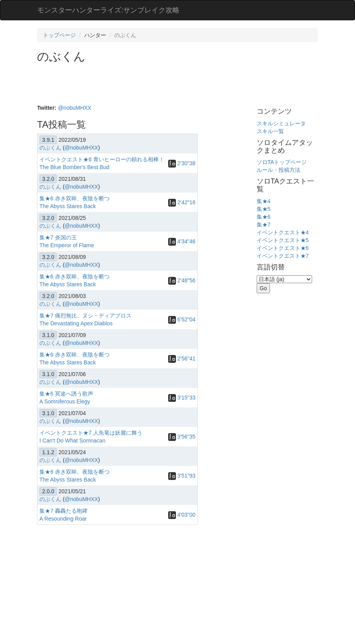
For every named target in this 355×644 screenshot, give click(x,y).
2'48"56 (182, 280)
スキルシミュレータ (281, 123)
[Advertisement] (179, 84)
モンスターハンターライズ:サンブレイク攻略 (108, 10)
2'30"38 (182, 163)
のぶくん (50, 148)
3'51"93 (182, 476)
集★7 (264, 225)
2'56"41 (182, 359)
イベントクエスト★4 (283, 232)
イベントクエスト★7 (283, 256)
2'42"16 (182, 202)
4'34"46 (182, 241)
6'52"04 (182, 319)
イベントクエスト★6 (283, 248)
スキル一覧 (270, 131)
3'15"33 (182, 398)
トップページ (59, 35)
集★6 (264, 217)
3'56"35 (182, 437)
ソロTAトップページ (282, 162)
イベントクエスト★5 (283, 240)
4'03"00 (182, 515)
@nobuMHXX (75, 108)
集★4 (264, 201)
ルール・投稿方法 (279, 170)
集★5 (264, 209)
